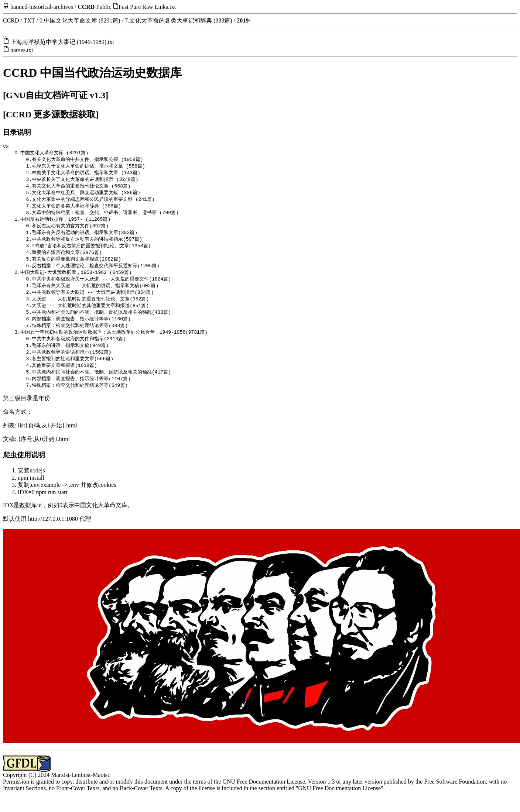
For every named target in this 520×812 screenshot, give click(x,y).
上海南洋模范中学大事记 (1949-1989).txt (62, 42)
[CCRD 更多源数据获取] (51, 114)
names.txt (22, 50)
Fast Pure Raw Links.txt (147, 7)
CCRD (86, 7)
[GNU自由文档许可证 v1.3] (56, 95)
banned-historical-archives (42, 7)
